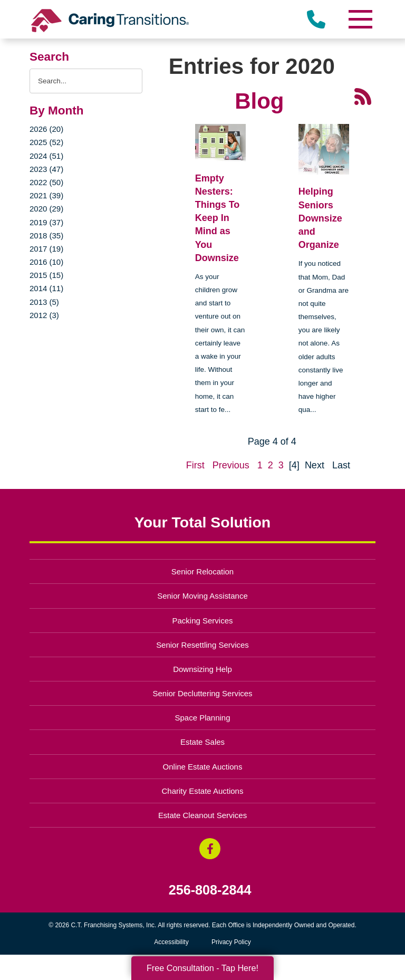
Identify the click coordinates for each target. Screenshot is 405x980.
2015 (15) (46, 275)
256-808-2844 (210, 890)
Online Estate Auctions (203, 767)
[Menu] (360, 19)
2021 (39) (46, 195)
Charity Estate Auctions (203, 791)
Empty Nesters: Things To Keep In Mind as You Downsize (218, 218)
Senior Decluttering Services (202, 693)
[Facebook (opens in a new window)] (210, 849)
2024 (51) (46, 156)
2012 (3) (44, 315)
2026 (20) (46, 129)
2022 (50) (46, 182)
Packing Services (203, 621)
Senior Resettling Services (202, 645)
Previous (231, 465)
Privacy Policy (231, 942)
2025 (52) (46, 142)
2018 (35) (46, 236)
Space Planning (203, 718)
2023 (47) (46, 169)
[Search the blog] (86, 81)
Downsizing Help (202, 669)
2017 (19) (46, 249)
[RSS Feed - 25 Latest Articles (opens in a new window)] (363, 96)
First (195, 465)
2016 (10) (46, 262)
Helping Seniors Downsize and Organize (320, 218)
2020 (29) (46, 209)
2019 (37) (46, 222)
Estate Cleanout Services (202, 815)
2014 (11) (46, 288)
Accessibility (171, 942)
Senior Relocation (202, 571)
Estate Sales (202, 742)
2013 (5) (44, 302)
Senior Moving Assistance (202, 596)
